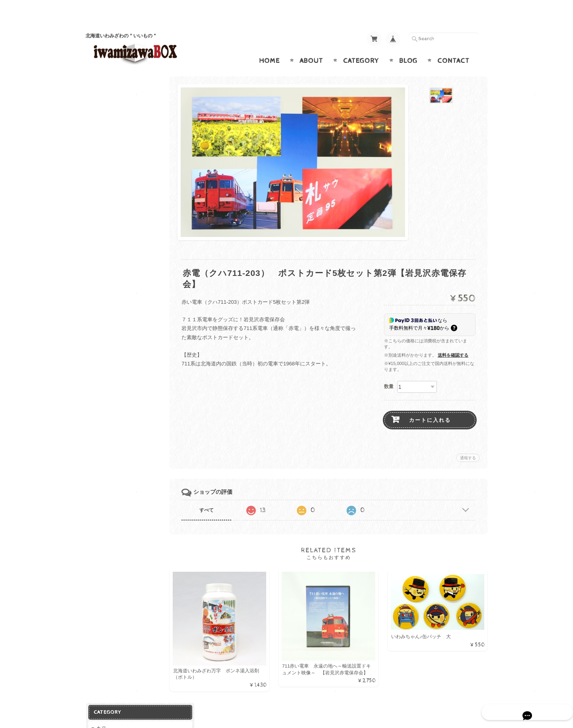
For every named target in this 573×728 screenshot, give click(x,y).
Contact (453, 45)
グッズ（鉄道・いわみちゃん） (128, 183)
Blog (408, 45)
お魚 (102, 152)
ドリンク (107, 114)
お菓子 (105, 101)
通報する (468, 442)
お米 (102, 139)
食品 (101, 86)
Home (269, 45)
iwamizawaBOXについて (123, 358)
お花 (102, 225)
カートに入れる (430, 405)
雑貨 (101, 166)
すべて (214, 495)
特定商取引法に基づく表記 (126, 405)
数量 (389, 371)
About (311, 45)
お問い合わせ (112, 374)
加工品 (105, 126)
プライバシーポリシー (121, 389)
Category (361, 45)
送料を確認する (453, 340)
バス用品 (107, 199)
